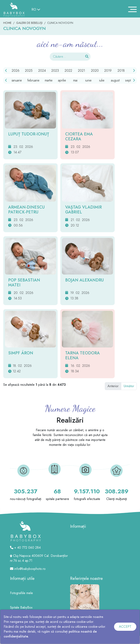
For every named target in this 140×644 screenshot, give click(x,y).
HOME (7, 23)
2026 (16, 71)
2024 (42, 71)
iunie (88, 80)
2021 (81, 71)
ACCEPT (125, 627)
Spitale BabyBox (21, 607)
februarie (33, 80)
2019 (108, 71)
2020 (95, 71)
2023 (55, 71)
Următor (129, 386)
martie (49, 80)
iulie (102, 80)
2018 (121, 71)
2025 (29, 71)
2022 (68, 71)
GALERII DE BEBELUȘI (29, 23)
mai (75, 80)
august (115, 80)
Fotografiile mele (21, 593)
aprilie (62, 80)
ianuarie (17, 80)
